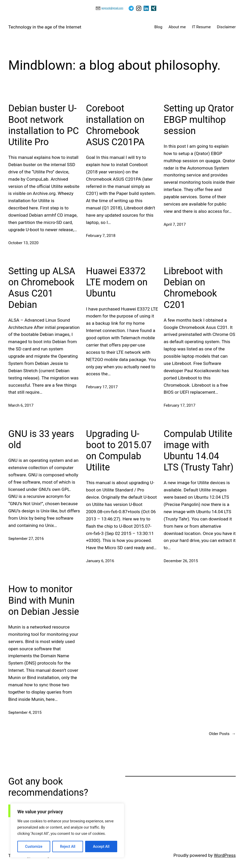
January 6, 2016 (100, 561)
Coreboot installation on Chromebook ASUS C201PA (115, 125)
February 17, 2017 (102, 387)
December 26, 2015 (181, 561)
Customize (34, 846)
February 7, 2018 (101, 236)
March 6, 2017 (21, 405)
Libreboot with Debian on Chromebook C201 (193, 288)
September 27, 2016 (26, 539)
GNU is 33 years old (41, 439)
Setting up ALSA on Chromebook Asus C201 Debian (42, 288)
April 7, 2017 (175, 224)
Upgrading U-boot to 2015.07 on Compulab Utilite (119, 451)
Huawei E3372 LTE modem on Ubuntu (117, 282)
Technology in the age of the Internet (45, 27)
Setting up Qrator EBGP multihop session (199, 119)
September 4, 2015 (25, 712)
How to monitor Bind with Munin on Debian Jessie (44, 600)
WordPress (225, 855)
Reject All (68, 846)
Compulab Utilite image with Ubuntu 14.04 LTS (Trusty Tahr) (199, 451)
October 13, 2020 (23, 243)
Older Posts (222, 734)
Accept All (101, 846)
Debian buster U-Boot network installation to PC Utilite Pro (44, 125)
